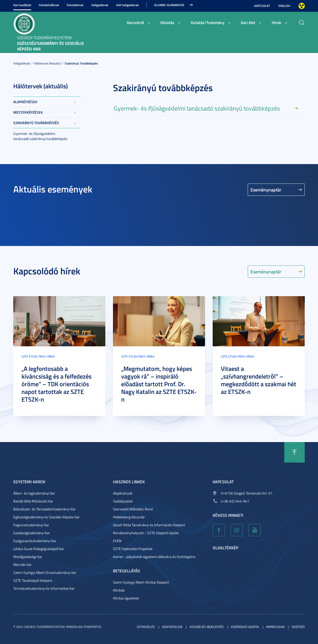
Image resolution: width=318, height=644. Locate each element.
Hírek (276, 22)
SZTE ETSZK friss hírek (38, 356)
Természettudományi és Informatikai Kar (44, 588)
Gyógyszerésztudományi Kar (35, 541)
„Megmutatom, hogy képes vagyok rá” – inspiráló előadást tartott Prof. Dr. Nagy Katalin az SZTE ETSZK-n (159, 384)
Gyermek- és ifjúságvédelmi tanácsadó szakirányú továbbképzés (40, 136)
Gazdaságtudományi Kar (32, 533)
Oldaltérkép (225, 548)
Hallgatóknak (100, 5)
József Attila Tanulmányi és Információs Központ (149, 525)
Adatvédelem (172, 627)
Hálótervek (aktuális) (47, 63)
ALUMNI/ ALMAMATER (169, 5)
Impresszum (275, 627)
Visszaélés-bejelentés (207, 627)
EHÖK (117, 541)
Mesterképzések (28, 112)
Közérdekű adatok (245, 627)
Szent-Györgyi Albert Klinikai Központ (141, 582)
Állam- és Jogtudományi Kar (34, 493)
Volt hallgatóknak (127, 5)
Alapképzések (25, 102)
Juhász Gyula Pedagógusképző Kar (39, 549)
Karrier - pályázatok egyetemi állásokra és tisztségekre (154, 557)
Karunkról (135, 22)
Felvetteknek (75, 5)
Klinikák (119, 590)
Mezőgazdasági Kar (28, 557)
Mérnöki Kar (22, 565)
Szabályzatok (123, 501)
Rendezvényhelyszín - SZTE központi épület (146, 533)
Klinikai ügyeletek (126, 598)
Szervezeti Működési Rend (133, 509)
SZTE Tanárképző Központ (33, 580)
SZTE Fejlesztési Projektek (133, 549)
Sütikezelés (146, 627)
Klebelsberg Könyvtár (129, 517)
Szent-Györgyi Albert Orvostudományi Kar (45, 572)
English (284, 6)
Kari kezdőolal (22, 5)
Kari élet (248, 22)
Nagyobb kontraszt (302, 6)
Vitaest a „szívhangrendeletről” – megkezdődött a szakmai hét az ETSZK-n (259, 380)
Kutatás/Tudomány (208, 22)
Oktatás (167, 22)
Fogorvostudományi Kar (31, 525)
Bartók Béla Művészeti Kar (33, 501)
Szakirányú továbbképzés (81, 63)
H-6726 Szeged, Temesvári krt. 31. (247, 493)
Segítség (298, 627)
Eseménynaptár (266, 190)
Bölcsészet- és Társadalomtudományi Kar (44, 509)
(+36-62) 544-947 (235, 501)
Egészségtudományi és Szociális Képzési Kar (47, 517)
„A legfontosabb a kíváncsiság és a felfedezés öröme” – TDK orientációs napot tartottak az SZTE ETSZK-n (56, 384)
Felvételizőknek (49, 5)
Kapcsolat (262, 6)
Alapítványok (123, 493)
